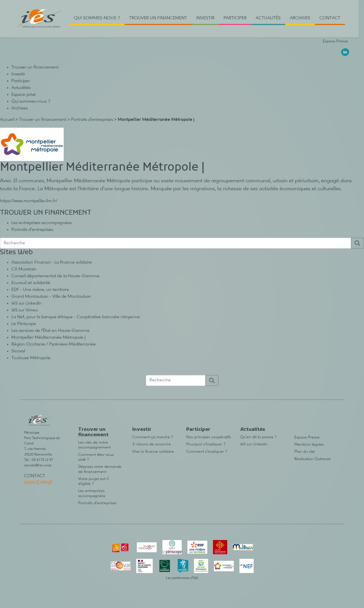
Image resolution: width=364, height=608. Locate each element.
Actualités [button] (268, 18)
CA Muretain (24, 269)
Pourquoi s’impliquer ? (206, 444)
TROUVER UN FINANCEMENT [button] (158, 18)
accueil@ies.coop (38, 465)
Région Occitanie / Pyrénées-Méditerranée (54, 344)
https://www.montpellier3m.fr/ (29, 201)
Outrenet (322, 459)
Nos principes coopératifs (209, 437)
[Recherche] (176, 243)
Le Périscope (24, 324)
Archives (19, 108)
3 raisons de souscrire (152, 444)
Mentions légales (309, 444)
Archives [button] (300, 18)
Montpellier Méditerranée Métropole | (48, 338)
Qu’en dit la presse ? (258, 437)
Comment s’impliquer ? (207, 452)
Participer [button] (235, 18)
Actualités (21, 88)
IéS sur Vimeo (25, 310)
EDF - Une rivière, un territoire (40, 290)
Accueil (7, 120)
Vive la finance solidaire (153, 452)
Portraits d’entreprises (92, 120)
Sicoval (18, 351)
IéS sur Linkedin (26, 303)
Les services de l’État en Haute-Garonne (50, 331)
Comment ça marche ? (153, 437)
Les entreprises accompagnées (42, 223)
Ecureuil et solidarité (31, 283)
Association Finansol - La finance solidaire (52, 262)
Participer (21, 81)
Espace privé (24, 95)
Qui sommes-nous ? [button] (97, 18)
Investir (18, 74)
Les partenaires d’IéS (182, 578)
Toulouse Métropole (31, 358)
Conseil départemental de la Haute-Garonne (55, 276)
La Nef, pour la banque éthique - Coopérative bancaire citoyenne (76, 317)
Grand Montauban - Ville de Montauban (51, 297)
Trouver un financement (35, 67)
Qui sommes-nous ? (31, 102)
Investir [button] (205, 18)
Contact (330, 18)
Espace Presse (335, 41)
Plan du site (305, 452)
